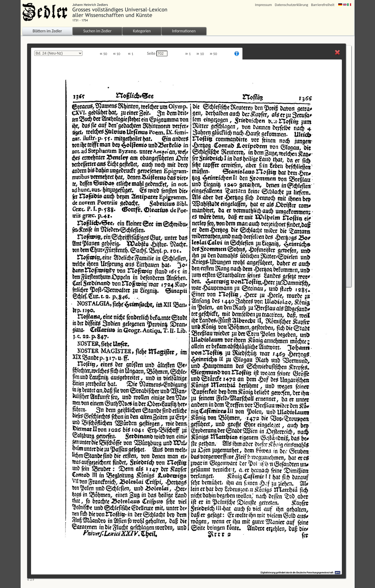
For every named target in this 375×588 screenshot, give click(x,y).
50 (103, 54)
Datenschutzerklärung (291, 5)
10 (117, 54)
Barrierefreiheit (323, 5)
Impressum (263, 5)
